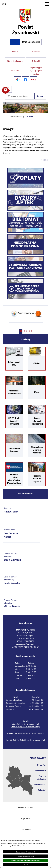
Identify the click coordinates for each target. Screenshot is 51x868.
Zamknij (26, 864)
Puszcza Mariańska (41, 778)
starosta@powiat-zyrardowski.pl (26, 724)
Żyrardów (41, 765)
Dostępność (26, 830)
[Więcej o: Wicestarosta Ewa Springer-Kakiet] (21, 534)
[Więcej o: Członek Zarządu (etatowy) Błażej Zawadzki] (21, 557)
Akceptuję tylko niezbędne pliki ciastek (26, 860)
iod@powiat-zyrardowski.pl (34, 740)
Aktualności (16, 116)
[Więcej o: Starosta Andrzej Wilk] (21, 510)
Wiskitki (42, 790)
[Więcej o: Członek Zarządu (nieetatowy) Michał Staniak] (21, 604)
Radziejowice (40, 785)
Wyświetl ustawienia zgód (26, 856)
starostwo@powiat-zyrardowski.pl (26, 727)
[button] (4, 4)
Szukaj (40, 96)
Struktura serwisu (26, 808)
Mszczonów (40, 771)
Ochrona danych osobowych (26, 852)
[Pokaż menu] (47, 4)
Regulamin (26, 819)
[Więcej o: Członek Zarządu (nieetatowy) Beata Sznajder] (21, 580)
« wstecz (45, 160)
